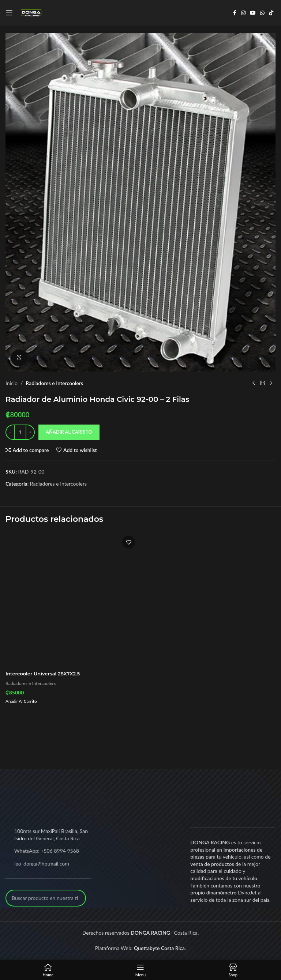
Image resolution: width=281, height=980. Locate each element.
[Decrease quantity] (10, 432)
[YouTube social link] (253, 13)
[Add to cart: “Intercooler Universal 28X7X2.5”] (23, 702)
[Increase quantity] (30, 432)
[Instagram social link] (243, 13)
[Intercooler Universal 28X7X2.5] (72, 599)
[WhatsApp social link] (262, 13)
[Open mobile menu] (9, 13)
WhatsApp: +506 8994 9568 (47, 851)
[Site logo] (31, 12)
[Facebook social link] (235, 13)
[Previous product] (254, 383)
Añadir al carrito (69, 432)
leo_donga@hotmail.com (42, 864)
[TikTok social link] (271, 13)
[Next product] (271, 383)
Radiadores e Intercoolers (54, 383)
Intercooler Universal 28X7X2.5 (45, 674)
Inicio (12, 383)
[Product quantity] (20, 432)
